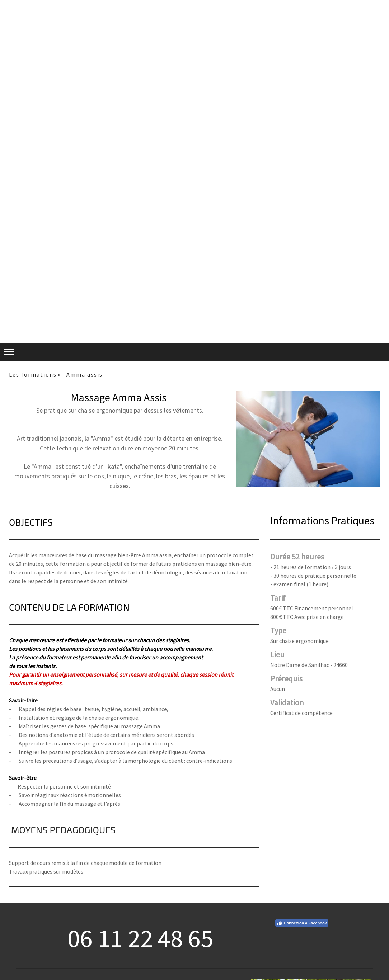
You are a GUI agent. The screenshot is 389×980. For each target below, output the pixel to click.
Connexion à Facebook (302, 923)
